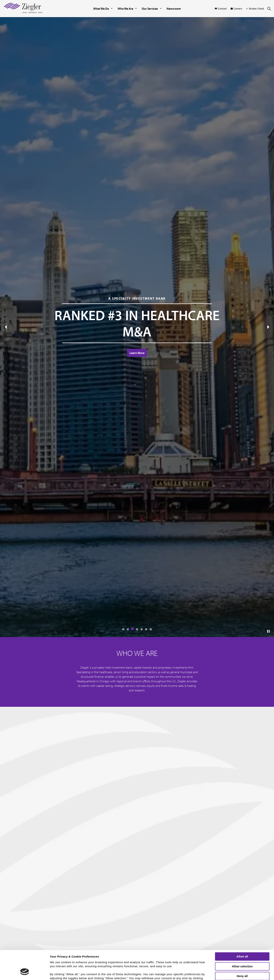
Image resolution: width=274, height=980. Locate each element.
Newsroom (174, 9)
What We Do (101, 9)
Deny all (242, 951)
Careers (236, 9)
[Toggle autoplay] (268, 631)
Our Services (150, 9)
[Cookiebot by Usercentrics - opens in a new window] (25, 975)
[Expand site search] (269, 9)
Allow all (242, 931)
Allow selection (242, 941)
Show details (199, 974)
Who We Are (125, 9)
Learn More (137, 353)
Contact (221, 9)
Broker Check (255, 9)
